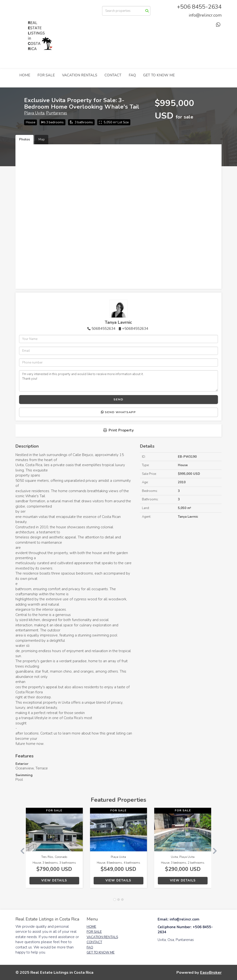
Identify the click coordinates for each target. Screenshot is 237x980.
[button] (21, 850)
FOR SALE (46, 75)
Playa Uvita (34, 113)
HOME (25, 75)
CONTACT (113, 75)
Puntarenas (57, 113)
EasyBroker (211, 972)
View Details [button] (54, 881)
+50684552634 (135, 329)
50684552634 (103, 329)
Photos (24, 139)
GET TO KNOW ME (159, 75)
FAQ (132, 75)
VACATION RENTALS (80, 75)
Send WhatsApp (118, 412)
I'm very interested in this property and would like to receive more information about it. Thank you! (118, 381)
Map (42, 139)
